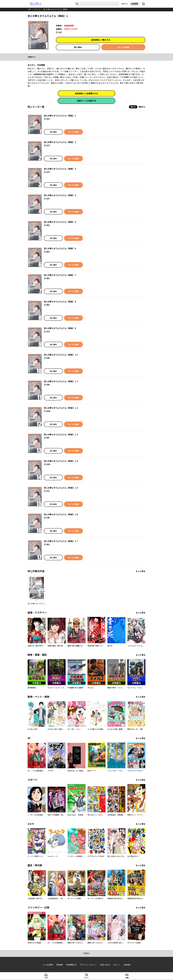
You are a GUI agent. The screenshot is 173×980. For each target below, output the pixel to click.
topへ (87, 953)
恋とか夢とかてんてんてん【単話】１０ (61, 355)
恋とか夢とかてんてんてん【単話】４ (60, 195)
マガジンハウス (71, 29)
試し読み (78, 47)
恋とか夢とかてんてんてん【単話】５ (60, 222)
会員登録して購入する (101, 40)
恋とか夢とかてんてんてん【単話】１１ (61, 381)
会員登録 (135, 4)
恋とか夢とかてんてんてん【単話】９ (60, 328)
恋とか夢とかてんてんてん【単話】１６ (61, 514)
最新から (142, 107)
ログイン (125, 4)
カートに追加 (123, 47)
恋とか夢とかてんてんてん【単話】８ (60, 302)
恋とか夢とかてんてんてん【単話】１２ (61, 408)
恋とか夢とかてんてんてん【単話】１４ (61, 461)
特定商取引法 (71, 965)
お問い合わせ (105, 965)
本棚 (127, 978)
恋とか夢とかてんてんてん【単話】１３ (61, 435)
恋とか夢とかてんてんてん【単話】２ (60, 142)
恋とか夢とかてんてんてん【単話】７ (60, 275)
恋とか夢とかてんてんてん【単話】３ (60, 169)
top (29, 9)
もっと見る (141, 571)
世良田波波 (69, 26)
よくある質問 (48, 965)
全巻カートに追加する (86, 101)
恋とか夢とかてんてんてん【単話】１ (60, 116)
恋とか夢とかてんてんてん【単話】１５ (61, 488)
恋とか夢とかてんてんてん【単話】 (56, 9)
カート (86, 978)
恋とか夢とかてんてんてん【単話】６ (60, 248)
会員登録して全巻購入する (86, 94)
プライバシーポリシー (88, 965)
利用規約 (60, 965)
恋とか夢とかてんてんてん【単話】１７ (61, 541)
